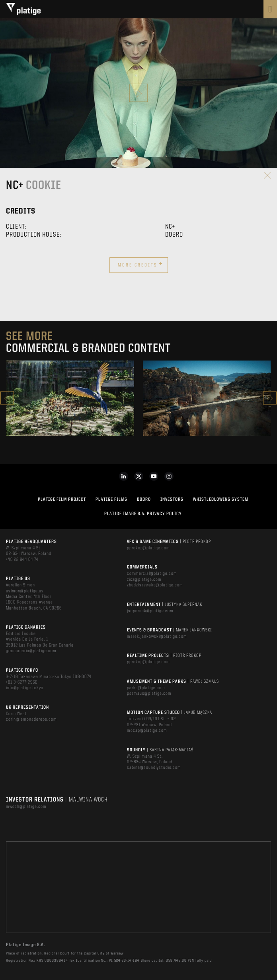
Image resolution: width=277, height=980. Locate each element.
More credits (140, 264)
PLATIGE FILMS (111, 500)
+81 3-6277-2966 (22, 682)
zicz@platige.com (144, 580)
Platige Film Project (62, 500)
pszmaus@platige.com (149, 694)
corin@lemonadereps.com (31, 719)
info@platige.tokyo (25, 688)
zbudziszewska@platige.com (155, 585)
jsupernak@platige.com (150, 611)
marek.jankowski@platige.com (157, 637)
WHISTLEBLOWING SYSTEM (221, 500)
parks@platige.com (146, 688)
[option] (70, 398)
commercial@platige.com (152, 574)
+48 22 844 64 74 (22, 560)
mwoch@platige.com (26, 807)
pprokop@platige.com (148, 548)
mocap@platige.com (147, 731)
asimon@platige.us (25, 591)
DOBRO (144, 500)
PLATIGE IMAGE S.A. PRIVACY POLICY (143, 514)
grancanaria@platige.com (31, 651)
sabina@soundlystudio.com (154, 768)
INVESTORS (172, 500)
